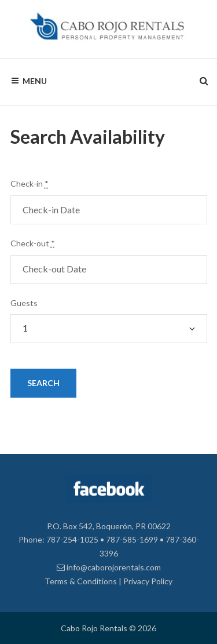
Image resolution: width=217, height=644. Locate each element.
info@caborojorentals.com (109, 567)
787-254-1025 (72, 539)
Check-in (30, 183)
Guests (24, 303)
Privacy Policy (148, 581)
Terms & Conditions (81, 581)
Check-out (33, 243)
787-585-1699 (132, 539)
